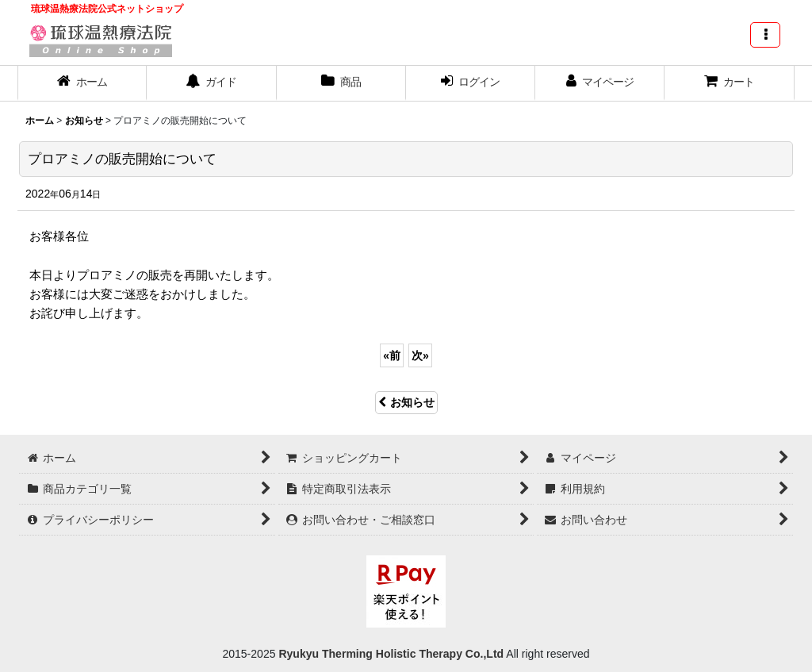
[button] (765, 35)
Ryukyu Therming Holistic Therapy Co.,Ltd (390, 654)
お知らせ (406, 402)
